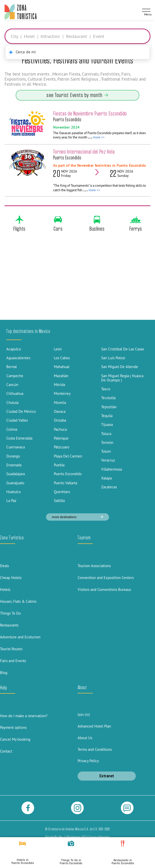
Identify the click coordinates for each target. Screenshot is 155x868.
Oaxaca (60, 411)
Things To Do (10, 613)
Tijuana (107, 425)
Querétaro (62, 492)
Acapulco (14, 349)
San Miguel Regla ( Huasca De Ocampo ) (122, 378)
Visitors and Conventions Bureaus (104, 589)
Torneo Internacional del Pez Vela (84, 152)
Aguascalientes (18, 358)
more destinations (77, 517)
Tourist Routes (11, 649)
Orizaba (60, 420)
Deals (4, 566)
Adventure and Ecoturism (20, 637)
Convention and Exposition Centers (106, 578)
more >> (99, 137)
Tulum (106, 451)
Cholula (12, 403)
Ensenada (14, 465)
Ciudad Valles (17, 420)
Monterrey (62, 393)
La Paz (11, 501)
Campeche (15, 376)
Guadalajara (16, 474)
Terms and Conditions (95, 749)
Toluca (106, 434)
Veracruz (108, 460)
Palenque (61, 438)
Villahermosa (112, 469)
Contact (6, 751)
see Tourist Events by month (77, 95)
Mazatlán (61, 376)
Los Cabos (62, 358)
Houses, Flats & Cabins (18, 601)
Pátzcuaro (62, 447)
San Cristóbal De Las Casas (123, 349)
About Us (85, 738)
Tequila (107, 416)
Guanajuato (15, 483)
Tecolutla (108, 398)
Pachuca (60, 429)
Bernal (12, 367)
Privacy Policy (88, 761)
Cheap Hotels (11, 578)
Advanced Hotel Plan (94, 726)
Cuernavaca (16, 447)
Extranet (107, 776)
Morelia (60, 403)
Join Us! (84, 715)
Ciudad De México (21, 411)
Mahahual (62, 367)
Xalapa (106, 478)
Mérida (59, 385)
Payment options (13, 727)
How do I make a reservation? (24, 716)
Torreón (107, 442)
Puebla (59, 465)
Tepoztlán (109, 407)
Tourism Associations (94, 566)
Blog (4, 673)
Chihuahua (15, 393)
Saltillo (59, 501)
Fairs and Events (13, 661)
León (58, 349)
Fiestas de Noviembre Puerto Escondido (90, 114)
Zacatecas (109, 487)
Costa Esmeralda (19, 438)
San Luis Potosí (113, 358)
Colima (12, 429)
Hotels (5, 589)
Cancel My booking (15, 739)
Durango (13, 456)
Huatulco (14, 492)
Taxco (106, 389)
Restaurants (9, 625)
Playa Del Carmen (68, 456)
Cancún (12, 385)
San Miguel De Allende (120, 367)
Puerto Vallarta (65, 483)
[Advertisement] (77, 281)
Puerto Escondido (68, 474)
